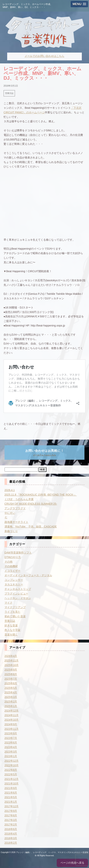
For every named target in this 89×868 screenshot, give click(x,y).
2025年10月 (12, 665)
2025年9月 (11, 670)
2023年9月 (11, 733)
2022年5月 (11, 774)
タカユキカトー (14, 584)
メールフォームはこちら (44, 455)
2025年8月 (11, 674)
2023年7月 (11, 738)
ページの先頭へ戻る (72, 863)
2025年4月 (11, 692)
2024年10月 (12, 720)
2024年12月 (12, 711)
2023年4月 (11, 747)
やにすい (10, 513)
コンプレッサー (14, 580)
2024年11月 (12, 715)
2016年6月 (11, 829)
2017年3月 (11, 820)
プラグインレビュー (16, 594)
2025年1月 (11, 706)
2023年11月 (12, 729)
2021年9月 (11, 788)
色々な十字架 (12, 630)
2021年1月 (11, 802)
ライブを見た (12, 612)
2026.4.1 (10, 490)
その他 (9, 562)
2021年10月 (12, 784)
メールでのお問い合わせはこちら (44, 56)
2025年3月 (11, 697)
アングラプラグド (15, 508)
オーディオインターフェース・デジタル (28, 575)
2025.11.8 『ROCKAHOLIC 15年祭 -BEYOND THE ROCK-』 (41, 495)
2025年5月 (11, 688)
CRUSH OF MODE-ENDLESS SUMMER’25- (31, 504)
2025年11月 (12, 661)
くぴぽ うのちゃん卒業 (19, 499)
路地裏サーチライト (16, 522)
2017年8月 (11, 815)
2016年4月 (11, 834)
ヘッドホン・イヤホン (18, 598)
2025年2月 (11, 702)
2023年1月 (11, 756)
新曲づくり (11, 531)
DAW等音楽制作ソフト (18, 553)
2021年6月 (11, 793)
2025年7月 (11, 679)
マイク (9, 603)
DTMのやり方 (13, 557)
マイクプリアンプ (15, 607)
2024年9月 (11, 724)
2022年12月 (12, 761)
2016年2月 (11, 843)
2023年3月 (11, 752)
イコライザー (12, 571)
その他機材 (11, 566)
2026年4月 (11, 656)
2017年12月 (12, 806)
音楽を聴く (11, 635)
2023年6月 (11, 743)
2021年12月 (12, 779)
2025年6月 (11, 683)
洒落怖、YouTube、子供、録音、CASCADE (31, 527)
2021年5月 (11, 797)
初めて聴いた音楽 (15, 616)
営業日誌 (9, 93)
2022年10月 (12, 765)
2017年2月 (11, 825)
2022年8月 (11, 770)
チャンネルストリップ (18, 589)
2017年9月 (11, 811)
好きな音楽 (11, 625)
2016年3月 (11, 838)
